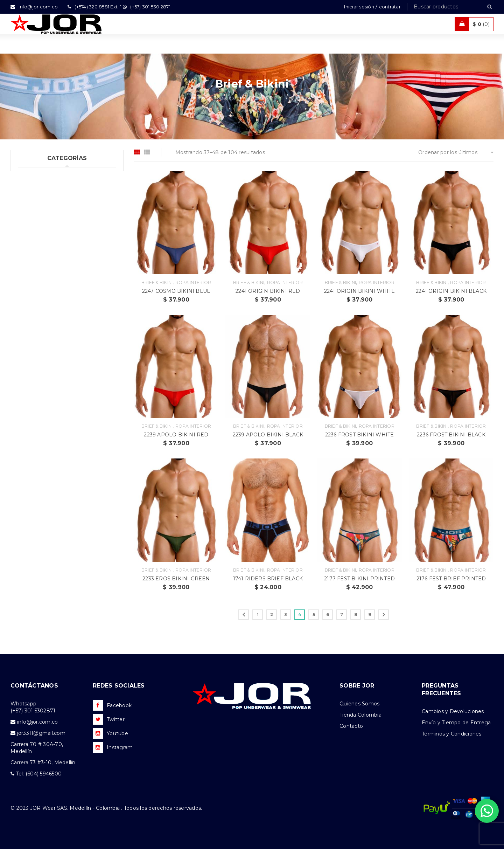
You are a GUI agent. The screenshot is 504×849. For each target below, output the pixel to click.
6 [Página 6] (328, 615)
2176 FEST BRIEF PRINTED (451, 579)
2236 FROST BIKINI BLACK (451, 435)
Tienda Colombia (360, 715)
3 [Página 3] (286, 615)
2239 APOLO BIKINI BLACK (268, 435)
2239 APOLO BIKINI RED (176, 435)
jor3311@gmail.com (41, 733)
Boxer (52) (37, 204)
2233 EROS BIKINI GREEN (176, 579)
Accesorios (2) (35, 377)
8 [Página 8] (356, 615)
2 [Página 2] (272, 615)
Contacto (351, 726)
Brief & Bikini (268, 98)
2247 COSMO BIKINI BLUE (176, 291)
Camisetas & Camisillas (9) (51, 362)
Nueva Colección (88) (45, 348)
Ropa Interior (229, 98)
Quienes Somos (359, 704)
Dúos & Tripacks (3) (49, 262)
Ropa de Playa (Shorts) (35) (52, 319)
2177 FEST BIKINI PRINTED (359, 579)
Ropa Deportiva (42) (43, 305)
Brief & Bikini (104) (48, 219)
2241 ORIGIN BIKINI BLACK (451, 291)
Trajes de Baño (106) (43, 290)
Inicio (199, 98)
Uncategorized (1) (40, 175)
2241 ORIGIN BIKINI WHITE (360, 291)
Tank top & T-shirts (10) (47, 276)
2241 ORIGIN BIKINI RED (268, 291)
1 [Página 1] (258, 615)
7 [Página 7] (342, 615)
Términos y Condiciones (452, 734)
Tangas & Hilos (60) (49, 247)
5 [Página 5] (314, 615)
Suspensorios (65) (47, 233)
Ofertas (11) (32, 333)
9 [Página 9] (370, 615)
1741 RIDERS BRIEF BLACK (268, 579)
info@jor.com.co (38, 722)
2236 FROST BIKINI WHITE (360, 435)
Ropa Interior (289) (42, 190)
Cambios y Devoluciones (453, 711)
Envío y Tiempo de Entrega (456, 723)
